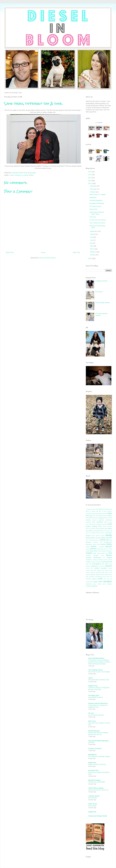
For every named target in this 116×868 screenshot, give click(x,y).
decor (87, 529)
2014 (90, 175)
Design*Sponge (94, 731)
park (101, 562)
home (88, 547)
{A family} (91, 743)
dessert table (104, 528)
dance (105, 527)
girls (111, 540)
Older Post (77, 252)
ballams (110, 516)
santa (110, 570)
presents (101, 566)
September (94, 231)
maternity (88, 555)
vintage (99, 584)
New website (92, 806)
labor (95, 553)
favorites (109, 538)
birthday (91, 518)
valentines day (91, 584)
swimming (92, 577)
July (92, 237)
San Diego (97, 570)
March (92, 249)
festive (88, 540)
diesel (110, 528)
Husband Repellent (96, 200)
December (94, 186)
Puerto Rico (89, 568)
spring (87, 575)
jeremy (93, 549)
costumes (99, 524)
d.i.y (22, 175)
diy (103, 531)
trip (91, 582)
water (104, 584)
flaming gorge (94, 540)
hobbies (103, 544)
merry (102, 555)
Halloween (93, 197)
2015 (90, 172)
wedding (88, 586)
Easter (94, 533)
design (98, 529)
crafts (110, 524)
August (93, 234)
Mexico (109, 555)
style (87, 577)
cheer (94, 522)
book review (108, 518)
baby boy (89, 516)
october (105, 560)
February (93, 252)
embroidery (109, 533)
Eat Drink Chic (93, 770)
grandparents (108, 542)
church (106, 522)
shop (103, 572)
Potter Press (93, 804)
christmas (100, 522)
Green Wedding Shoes (96, 658)
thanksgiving (99, 577)
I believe (101, 547)
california (101, 520)
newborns (89, 560)
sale (92, 570)
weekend (94, 586)
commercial (92, 524)
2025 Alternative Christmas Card (99, 680)
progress (108, 566)
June (92, 240)
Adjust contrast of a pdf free (97, 764)
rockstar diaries (94, 796)
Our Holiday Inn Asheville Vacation (99, 757)
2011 (90, 183)
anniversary (89, 514)
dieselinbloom (90, 531)
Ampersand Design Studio (98, 816)
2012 (90, 181)
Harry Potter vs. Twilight (97, 194)
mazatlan (96, 555)
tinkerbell (88, 579)
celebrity (88, 522)
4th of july (103, 511)
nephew (109, 558)
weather (110, 584)
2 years (93, 509)
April (92, 246)
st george (92, 574)
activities (110, 511)
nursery (95, 560)
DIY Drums (99, 292)
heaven (95, 544)
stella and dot (100, 574)
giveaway (89, 542)
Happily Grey (93, 686)
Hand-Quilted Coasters (96, 697)
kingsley (89, 553)
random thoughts (101, 568)
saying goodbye (90, 572)
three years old (107, 577)
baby (110, 513)
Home (43, 252)
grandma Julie (98, 542)
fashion (31, 175)
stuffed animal (108, 575)
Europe (88, 536)
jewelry (99, 549)
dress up (88, 533)
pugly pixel (92, 762)
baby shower (103, 516)
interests (109, 546)
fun (108, 540)
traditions (94, 579)
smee (110, 572)
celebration (109, 520)
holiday (109, 544)
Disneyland (98, 531)
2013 (90, 178)
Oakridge (100, 560)
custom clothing (15, 175)
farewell (98, 538)
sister (107, 572)
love (110, 553)
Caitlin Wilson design (96, 788)
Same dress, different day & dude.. (97, 213)
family (26, 175)
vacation (107, 581)
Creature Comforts (95, 749)
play (103, 564)
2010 (90, 258)
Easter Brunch (100, 533)
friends (103, 540)
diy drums (107, 531)
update (95, 582)
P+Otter (97, 562)
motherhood (97, 558)
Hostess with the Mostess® (98, 703)
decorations (92, 529)
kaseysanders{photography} (98, 741)
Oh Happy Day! (94, 695)
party (104, 562)
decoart (110, 526)
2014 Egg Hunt (107, 509)
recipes (110, 568)
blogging (101, 518)
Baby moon (96, 516)
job (102, 549)
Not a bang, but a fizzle (97, 223)
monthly (89, 558)
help (98, 544)
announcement (97, 513)
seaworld (98, 572)
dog (111, 531)
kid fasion (109, 551)
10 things (88, 509)
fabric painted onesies (98, 536)
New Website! (93, 798)
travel (100, 579)
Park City (93, 217)
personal (109, 562)
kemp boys (93, 551)
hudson (93, 546)
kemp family (102, 551)
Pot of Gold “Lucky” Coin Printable (99, 672)
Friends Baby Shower (103, 303)
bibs (87, 518)
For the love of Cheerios (98, 220)
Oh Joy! (91, 713)
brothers (88, 520)
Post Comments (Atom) (48, 258)
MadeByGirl (92, 755)
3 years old (94, 511)
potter (107, 564)
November (94, 189)
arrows (104, 514)
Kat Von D (106, 549)
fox (99, 540)
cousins (105, 524)
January (93, 255)
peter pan (89, 564)
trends (88, 582)
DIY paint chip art (95, 206)
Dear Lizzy (92, 721)
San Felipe (105, 570)
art (107, 513)
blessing (96, 518)
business (95, 520)
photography (97, 564)
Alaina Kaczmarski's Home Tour (98, 790)
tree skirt (109, 579)
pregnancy (94, 566)
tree (105, 579)
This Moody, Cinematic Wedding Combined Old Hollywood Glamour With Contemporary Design (99, 662)
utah (100, 582)
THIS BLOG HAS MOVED (97, 782)
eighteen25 (92, 812)
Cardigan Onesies (101, 281)
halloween (89, 544)
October (93, 192)
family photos (90, 538)
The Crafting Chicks (95, 670)
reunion (88, 570)
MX (104, 558)
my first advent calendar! (96, 715)
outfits (93, 562)
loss (107, 553)
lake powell (101, 553)
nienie (90, 678)
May (92, 243)
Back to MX (93, 209)
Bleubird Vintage (94, 780)
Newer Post (10, 252)
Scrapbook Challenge (97, 203)
